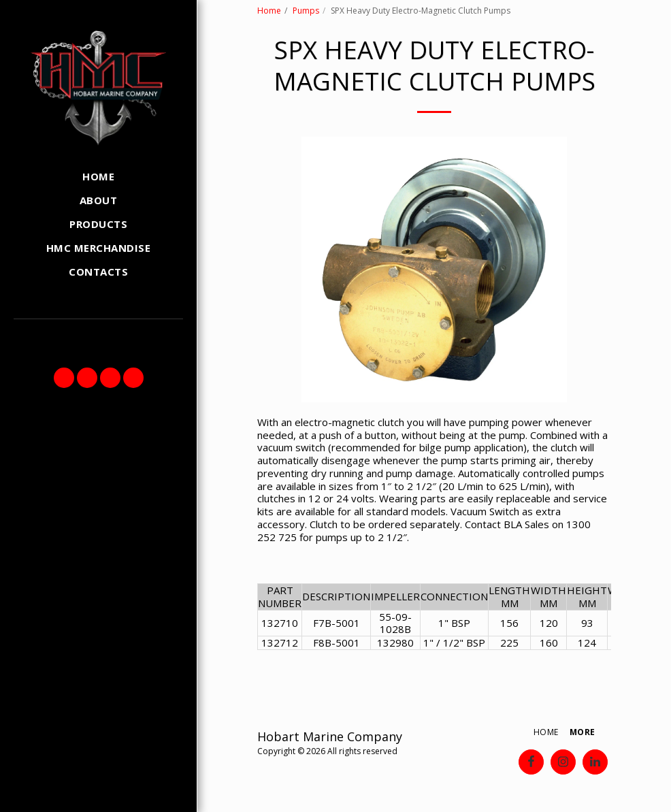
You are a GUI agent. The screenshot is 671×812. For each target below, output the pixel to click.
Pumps (306, 11)
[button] (64, 378)
